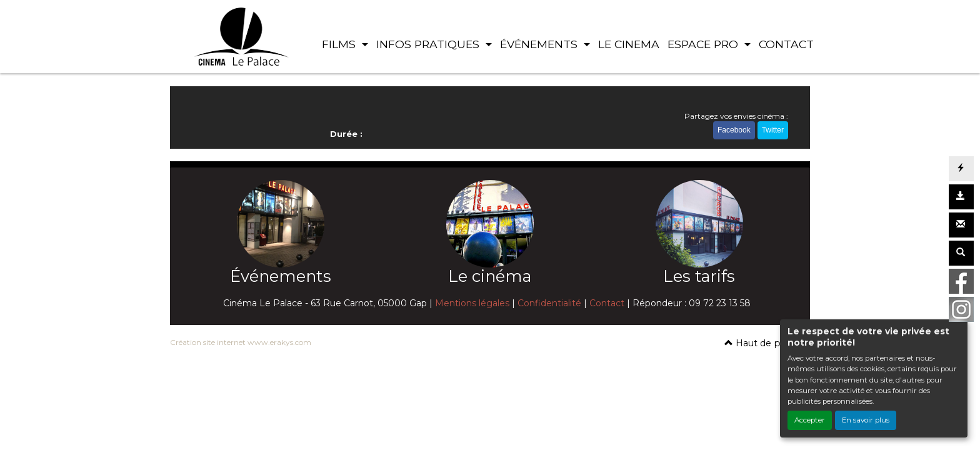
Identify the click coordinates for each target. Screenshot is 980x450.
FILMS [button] (340, 44)
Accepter (810, 420)
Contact (607, 303)
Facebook (734, 130)
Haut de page (761, 343)
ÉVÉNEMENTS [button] (540, 44)
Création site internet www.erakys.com (241, 342)
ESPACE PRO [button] (704, 44)
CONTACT (786, 44)
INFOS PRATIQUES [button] (429, 44)
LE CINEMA (629, 44)
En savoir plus (866, 420)
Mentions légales (472, 303)
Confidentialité (549, 303)
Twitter (773, 130)
